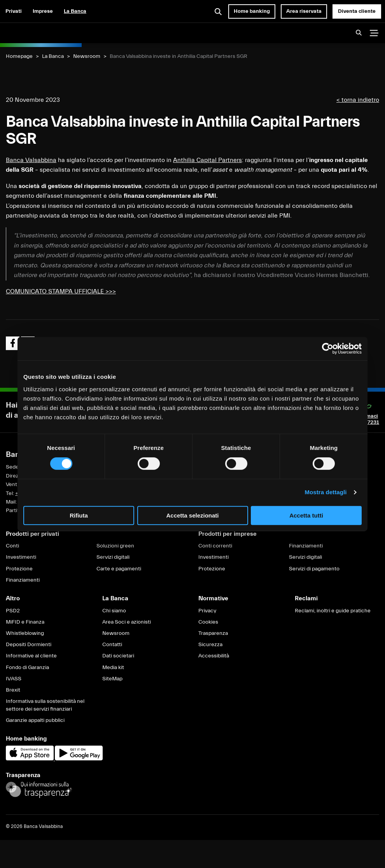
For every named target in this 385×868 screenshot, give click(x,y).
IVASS (14, 679)
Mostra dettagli (325, 492)
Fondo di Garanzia (27, 668)
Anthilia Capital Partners (207, 160)
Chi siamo (114, 611)
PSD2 (13, 611)
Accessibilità (214, 656)
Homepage (19, 56)
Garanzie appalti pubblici (35, 720)
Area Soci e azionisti (127, 622)
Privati (14, 11)
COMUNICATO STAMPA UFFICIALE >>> (61, 291)
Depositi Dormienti (29, 645)
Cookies (208, 622)
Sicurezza (210, 645)
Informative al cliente (31, 656)
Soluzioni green (115, 546)
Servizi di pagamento (314, 569)
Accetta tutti (306, 515)
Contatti (112, 645)
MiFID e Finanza (25, 622)
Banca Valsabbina (31, 160)
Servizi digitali (113, 557)
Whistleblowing (25, 633)
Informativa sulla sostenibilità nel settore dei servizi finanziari (45, 705)
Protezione (19, 569)
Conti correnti (215, 546)
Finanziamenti (23, 580)
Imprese (43, 11)
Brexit (13, 690)
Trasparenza (213, 633)
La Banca (75, 11)
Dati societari (118, 656)
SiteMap (112, 679)
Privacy (207, 611)
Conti (12, 546)
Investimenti (21, 557)
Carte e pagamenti (119, 569)
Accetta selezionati (192, 515)
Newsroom (87, 56)
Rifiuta (79, 515)
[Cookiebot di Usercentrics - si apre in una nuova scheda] (328, 349)
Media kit (113, 668)
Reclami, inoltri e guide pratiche (333, 611)
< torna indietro (358, 100)
